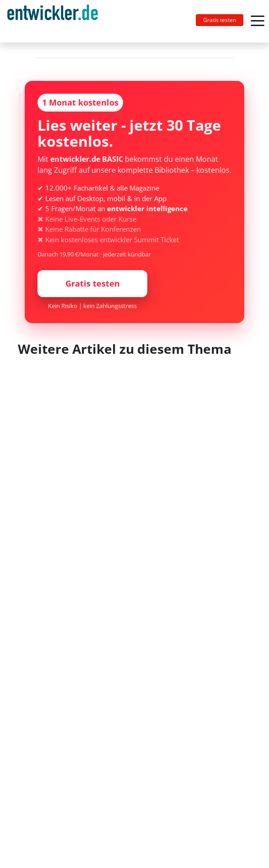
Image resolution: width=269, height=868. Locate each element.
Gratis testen (220, 20)
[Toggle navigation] (56, 21)
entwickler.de (53, 23)
